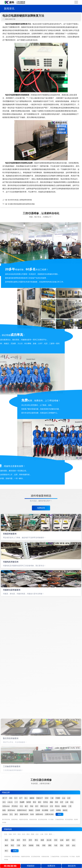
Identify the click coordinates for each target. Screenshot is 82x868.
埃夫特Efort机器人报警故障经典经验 (20, 200)
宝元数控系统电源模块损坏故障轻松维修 (21, 204)
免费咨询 (41, 508)
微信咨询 (72, 866)
